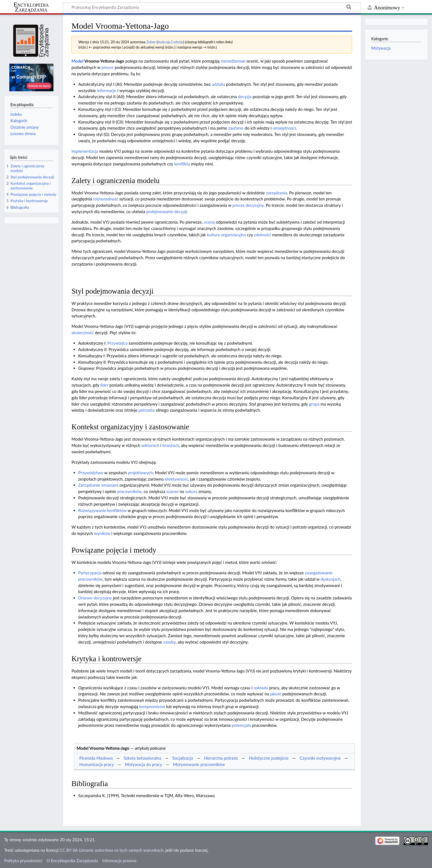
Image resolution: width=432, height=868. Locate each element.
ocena (209, 222)
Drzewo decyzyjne (95, 598)
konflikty (182, 164)
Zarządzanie (89, 485)
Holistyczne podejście (269, 758)
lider (104, 385)
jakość (276, 694)
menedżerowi (233, 61)
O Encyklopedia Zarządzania (72, 861)
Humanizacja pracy (97, 764)
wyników (102, 533)
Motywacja (381, 48)
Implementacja (85, 151)
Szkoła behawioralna (142, 758)
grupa (314, 404)
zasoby (169, 642)
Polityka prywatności (23, 861)
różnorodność (106, 199)
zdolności (263, 235)
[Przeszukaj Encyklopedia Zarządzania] (212, 7)
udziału (218, 84)
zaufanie (236, 128)
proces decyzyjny (248, 205)
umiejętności (284, 128)
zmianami (110, 485)
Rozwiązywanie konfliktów (102, 510)
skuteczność (83, 333)
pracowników (129, 491)
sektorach (150, 445)
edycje (178, 42)
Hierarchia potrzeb (221, 758)
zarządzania (276, 193)
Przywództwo (91, 473)
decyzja (245, 97)
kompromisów (152, 706)
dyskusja (164, 42)
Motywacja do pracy (143, 764)
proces (107, 67)
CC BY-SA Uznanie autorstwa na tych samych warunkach (111, 850)
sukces (191, 491)
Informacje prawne (119, 861)
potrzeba (147, 410)
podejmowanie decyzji (167, 211)
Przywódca (118, 343)
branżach (171, 445)
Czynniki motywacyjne (320, 758)
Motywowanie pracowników (199, 764)
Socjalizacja (183, 758)
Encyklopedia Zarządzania (31, 7)
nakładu (261, 688)
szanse (172, 491)
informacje (107, 90)
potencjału (241, 725)
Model (77, 61)
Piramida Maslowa (96, 758)
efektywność (176, 479)
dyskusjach (330, 579)
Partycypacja (90, 573)
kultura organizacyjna (226, 235)
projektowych (140, 473)
